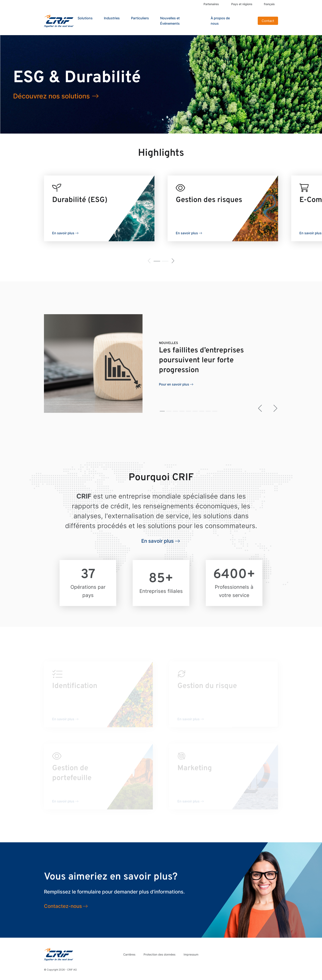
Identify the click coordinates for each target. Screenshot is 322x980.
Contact (268, 21)
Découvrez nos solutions (51, 96)
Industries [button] (112, 18)
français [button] (269, 4)
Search (250, 21)
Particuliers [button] (140, 18)
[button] (157, 261)
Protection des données (159, 954)
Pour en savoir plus (174, 384)
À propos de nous (220, 21)
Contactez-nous (63, 906)
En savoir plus (63, 233)
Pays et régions (242, 4)
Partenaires (211, 4)
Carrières (129, 954)
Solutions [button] (85, 18)
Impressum (191, 954)
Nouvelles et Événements (170, 21)
